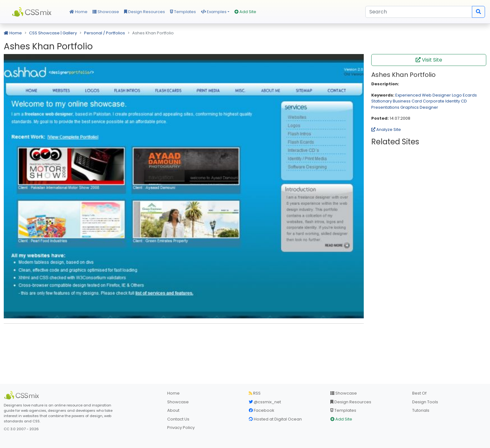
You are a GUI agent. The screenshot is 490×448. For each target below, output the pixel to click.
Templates (183, 12)
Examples (214, 12)
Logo (457, 95)
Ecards (470, 95)
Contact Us (178, 419)
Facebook (262, 410)
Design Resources (145, 12)
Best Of (419, 393)
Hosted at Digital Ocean (275, 419)
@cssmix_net (265, 402)
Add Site (245, 12)
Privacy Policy (181, 428)
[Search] (419, 12)
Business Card (407, 101)
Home (78, 12)
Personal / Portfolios (105, 33)
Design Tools (425, 402)
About (173, 410)
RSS (255, 393)
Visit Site (429, 60)
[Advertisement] (184, 338)
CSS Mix (33, 12)
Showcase (106, 12)
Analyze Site (386, 129)
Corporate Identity (441, 101)
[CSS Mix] (22, 395)
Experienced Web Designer (423, 95)
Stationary (382, 101)
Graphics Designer (419, 107)
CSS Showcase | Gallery (53, 33)
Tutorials (421, 410)
